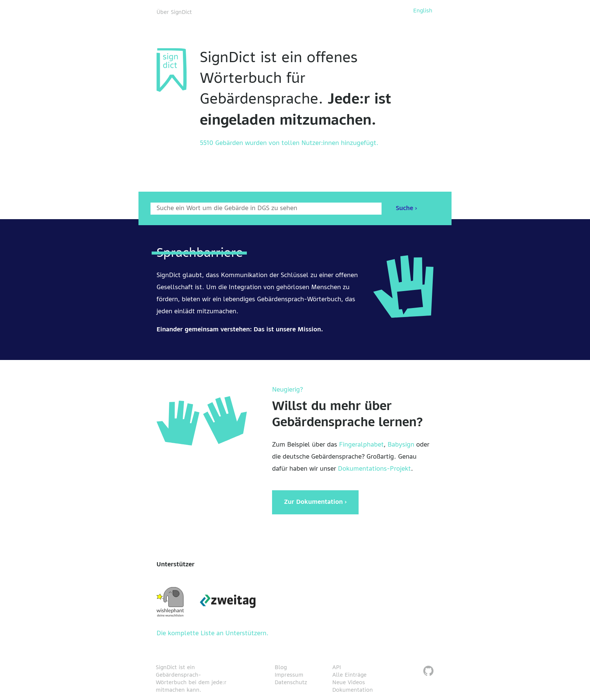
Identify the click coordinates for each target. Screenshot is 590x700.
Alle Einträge (349, 675)
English (423, 11)
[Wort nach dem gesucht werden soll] (266, 209)
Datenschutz (291, 683)
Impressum (289, 675)
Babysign (401, 445)
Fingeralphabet (361, 445)
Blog (281, 668)
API (337, 668)
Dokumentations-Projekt (374, 469)
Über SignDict (174, 12)
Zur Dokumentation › (315, 502)
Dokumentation (353, 690)
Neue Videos (349, 683)
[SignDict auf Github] (428, 672)
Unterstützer (176, 565)
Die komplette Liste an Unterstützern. (213, 634)
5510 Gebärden (221, 143)
